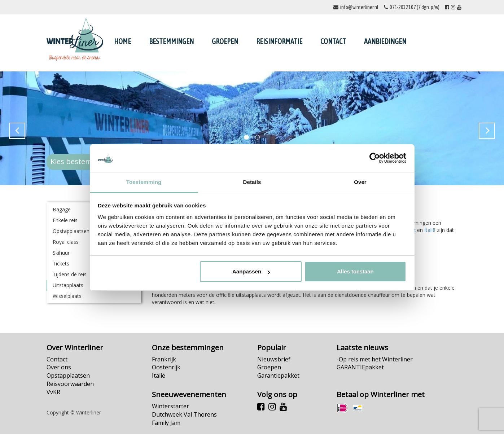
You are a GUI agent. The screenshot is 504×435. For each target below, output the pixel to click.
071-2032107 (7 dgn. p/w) (415, 7)
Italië (430, 231)
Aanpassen (251, 271)
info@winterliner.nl (359, 7)
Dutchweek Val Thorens (184, 415)
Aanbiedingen (385, 41)
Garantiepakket (278, 376)
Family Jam (166, 423)
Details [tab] (252, 182)
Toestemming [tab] (144, 182)
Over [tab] (360, 182)
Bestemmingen (171, 41)
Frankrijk (164, 360)
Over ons (59, 368)
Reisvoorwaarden (70, 385)
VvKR (53, 393)
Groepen (225, 41)
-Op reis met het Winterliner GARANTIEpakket (375, 364)
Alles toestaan (355, 271)
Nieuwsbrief (274, 360)
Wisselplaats (67, 297)
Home (122, 41)
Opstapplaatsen (68, 376)
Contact (333, 41)
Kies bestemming (80, 162)
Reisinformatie (279, 41)
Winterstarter (170, 407)
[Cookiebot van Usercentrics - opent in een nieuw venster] (375, 158)
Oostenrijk (166, 368)
